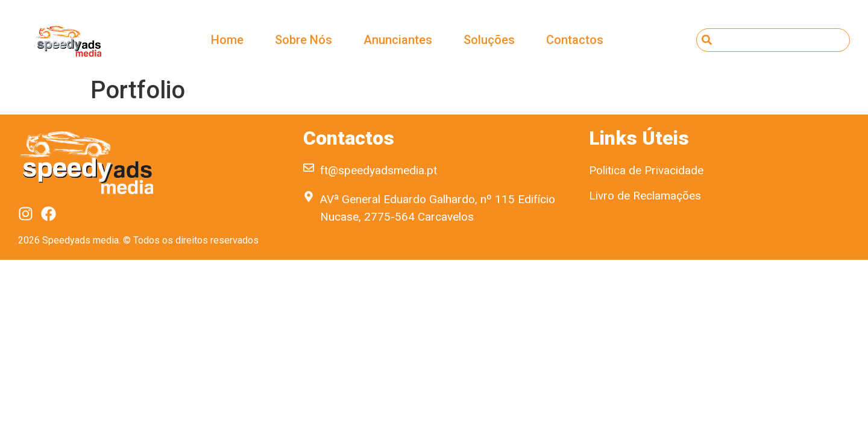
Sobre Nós (303, 40)
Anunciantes (398, 40)
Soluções (489, 40)
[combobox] (773, 40)
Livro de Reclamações (645, 196)
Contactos (575, 40)
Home (227, 40)
